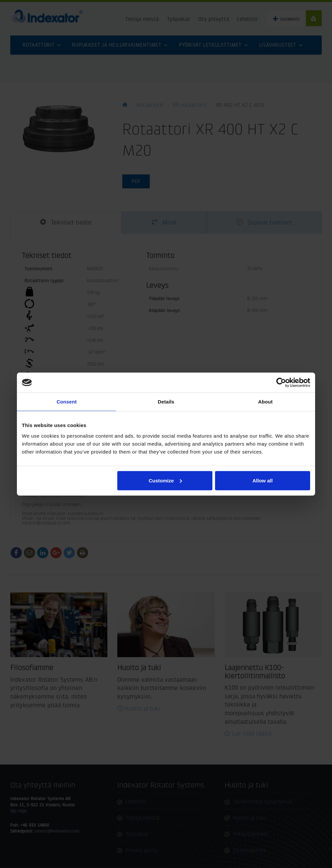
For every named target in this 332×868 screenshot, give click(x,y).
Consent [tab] (67, 402)
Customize (165, 480)
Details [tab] (166, 402)
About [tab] (265, 402)
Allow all (263, 480)
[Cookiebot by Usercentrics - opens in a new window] (281, 383)
